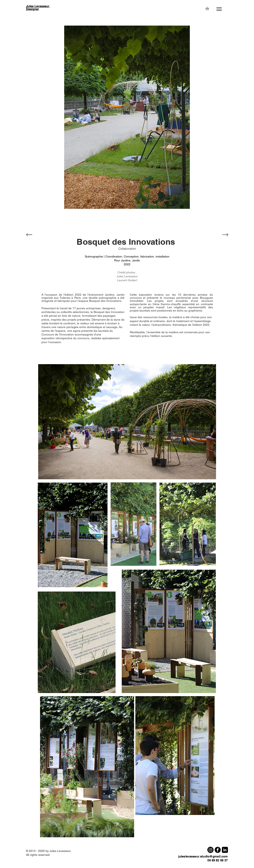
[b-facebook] (218, 850)
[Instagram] (210, 850)
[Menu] (219, 9)
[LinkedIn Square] (225, 850)
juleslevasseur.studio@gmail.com (203, 856)
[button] (209, 9)
